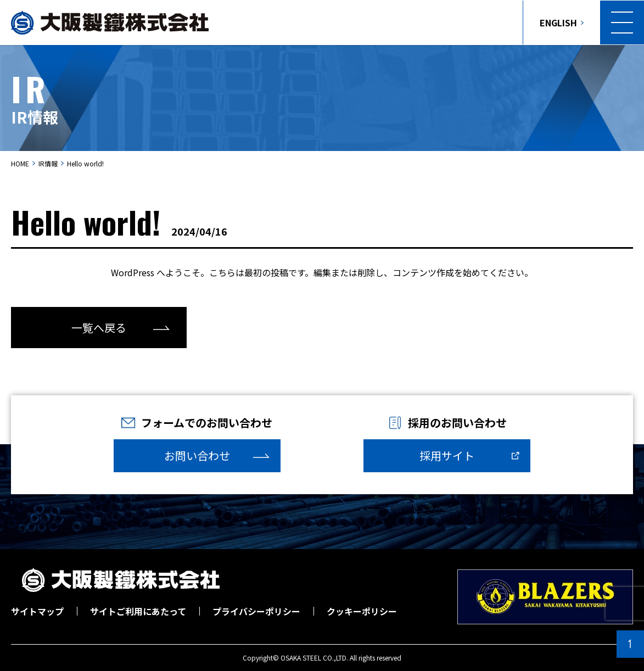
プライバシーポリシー (256, 611)
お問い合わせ (197, 455)
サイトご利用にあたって (138, 611)
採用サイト (447, 455)
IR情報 (48, 163)
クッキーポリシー (362, 611)
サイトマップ (37, 611)
